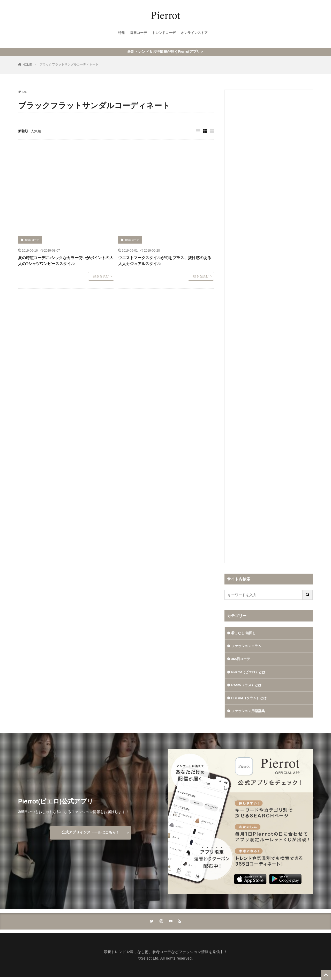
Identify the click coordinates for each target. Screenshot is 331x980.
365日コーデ (32, 239)
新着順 (24, 130)
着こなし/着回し (244, 632)
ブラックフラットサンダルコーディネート (69, 64)
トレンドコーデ (164, 34)
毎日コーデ (137, 34)
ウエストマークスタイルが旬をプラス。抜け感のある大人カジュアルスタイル (165, 260)
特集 (119, 34)
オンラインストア (196, 34)
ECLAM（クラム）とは (250, 700)
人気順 (37, 130)
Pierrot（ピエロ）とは (250, 673)
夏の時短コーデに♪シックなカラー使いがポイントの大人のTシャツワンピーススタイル (66, 260)
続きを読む (101, 276)
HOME (27, 64)
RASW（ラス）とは (248, 686)
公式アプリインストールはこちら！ (91, 835)
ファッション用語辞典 (249, 713)
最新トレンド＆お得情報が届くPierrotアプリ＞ (165, 51)
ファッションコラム (247, 646)
